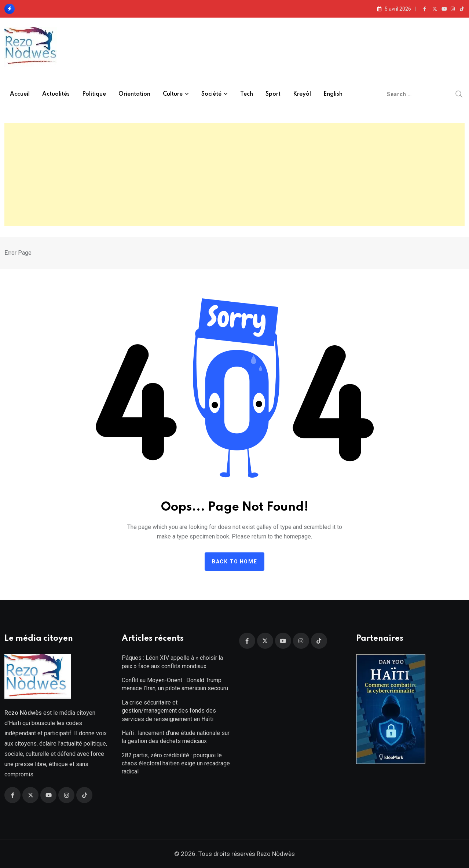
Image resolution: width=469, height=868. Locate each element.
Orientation (134, 94)
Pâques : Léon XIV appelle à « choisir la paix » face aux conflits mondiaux (172, 662)
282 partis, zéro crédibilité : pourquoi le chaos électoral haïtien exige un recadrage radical (176, 764)
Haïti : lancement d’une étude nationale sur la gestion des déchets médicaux (176, 737)
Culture (173, 94)
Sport (273, 94)
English (333, 94)
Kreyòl (302, 94)
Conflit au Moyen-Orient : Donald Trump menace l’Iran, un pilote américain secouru (175, 684)
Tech (247, 94)
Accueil (20, 94)
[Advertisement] (235, 174)
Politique (94, 94)
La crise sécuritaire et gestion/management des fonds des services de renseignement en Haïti (169, 711)
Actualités (56, 94)
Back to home (234, 562)
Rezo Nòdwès (275, 854)
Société (211, 94)
